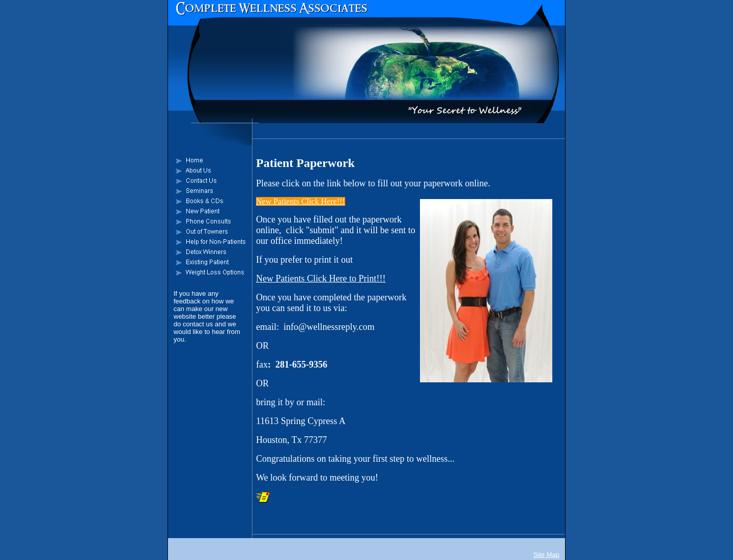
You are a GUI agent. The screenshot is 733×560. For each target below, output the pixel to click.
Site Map (546, 555)
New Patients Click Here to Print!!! (321, 278)
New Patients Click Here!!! (301, 201)
